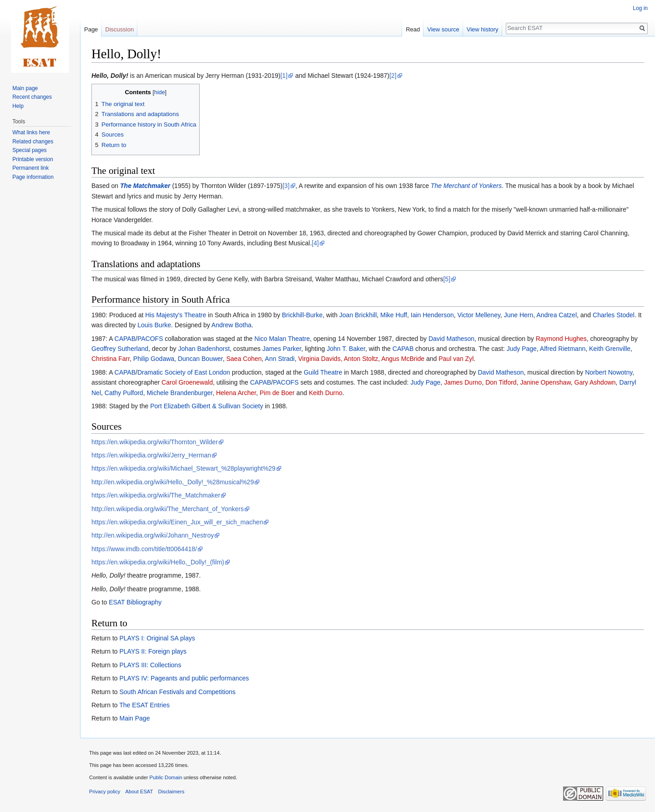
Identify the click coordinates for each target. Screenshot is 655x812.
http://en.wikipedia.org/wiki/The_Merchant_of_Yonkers (168, 509)
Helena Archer (236, 393)
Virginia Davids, (320, 359)
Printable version (33, 159)
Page (91, 29)
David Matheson (451, 339)
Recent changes (32, 97)
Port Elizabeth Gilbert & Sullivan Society (207, 406)
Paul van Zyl (456, 359)
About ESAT (139, 792)
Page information (33, 177)
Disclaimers (171, 792)
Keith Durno (326, 393)
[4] (315, 243)
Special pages (29, 150)
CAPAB (125, 339)
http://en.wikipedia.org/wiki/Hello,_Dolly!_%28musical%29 (173, 482)
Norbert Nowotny (609, 372)
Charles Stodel (614, 315)
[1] (284, 76)
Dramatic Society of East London (184, 372)
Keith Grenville (610, 349)
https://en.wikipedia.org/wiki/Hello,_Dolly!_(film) (158, 562)
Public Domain (166, 777)
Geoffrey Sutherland (120, 349)
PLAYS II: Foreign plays (153, 651)
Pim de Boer (277, 393)
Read (413, 29)
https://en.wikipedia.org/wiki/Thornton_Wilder (155, 442)
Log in (640, 8)
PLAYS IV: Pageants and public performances (184, 678)
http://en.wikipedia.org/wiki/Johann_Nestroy (153, 535)
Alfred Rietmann (563, 349)
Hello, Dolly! (110, 76)
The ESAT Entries (144, 705)
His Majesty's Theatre (176, 315)
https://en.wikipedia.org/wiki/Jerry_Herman (151, 455)
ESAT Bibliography (135, 602)
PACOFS (150, 339)
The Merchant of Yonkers (466, 186)
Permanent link (30, 168)
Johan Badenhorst (204, 349)
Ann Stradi (280, 359)
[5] (447, 279)
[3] (286, 186)
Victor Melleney (479, 315)
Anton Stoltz (361, 359)
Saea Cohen (244, 359)
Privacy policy (105, 792)
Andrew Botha (232, 325)
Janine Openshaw (545, 382)
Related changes (33, 142)
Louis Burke (154, 325)
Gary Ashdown (595, 382)
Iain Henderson (432, 315)
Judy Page (522, 349)
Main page (25, 88)
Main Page (134, 718)
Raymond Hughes (561, 339)
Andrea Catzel (557, 315)
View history (483, 29)
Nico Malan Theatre (282, 339)
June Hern (519, 315)
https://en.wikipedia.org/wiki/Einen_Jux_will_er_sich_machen (177, 522)
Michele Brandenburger (179, 393)
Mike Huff (394, 315)
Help (18, 106)
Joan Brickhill (358, 315)
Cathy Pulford (124, 393)
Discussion (119, 29)
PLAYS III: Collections (150, 665)
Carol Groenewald (187, 382)
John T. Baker (346, 349)
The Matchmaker (145, 186)
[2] (393, 76)
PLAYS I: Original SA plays (157, 638)
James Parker (282, 349)
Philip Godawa (154, 359)
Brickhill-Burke (302, 315)
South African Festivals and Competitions (177, 692)
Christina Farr (111, 359)
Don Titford (501, 382)
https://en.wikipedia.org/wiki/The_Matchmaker (156, 495)
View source (443, 29)
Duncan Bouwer (200, 359)
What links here (31, 132)
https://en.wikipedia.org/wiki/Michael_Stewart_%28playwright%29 (184, 468)
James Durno (463, 382)
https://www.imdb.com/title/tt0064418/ (144, 549)
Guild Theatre (323, 372)
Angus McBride (403, 359)
